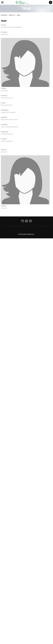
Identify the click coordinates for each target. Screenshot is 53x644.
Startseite (4, 15)
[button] (23, 221)
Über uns (12, 15)
